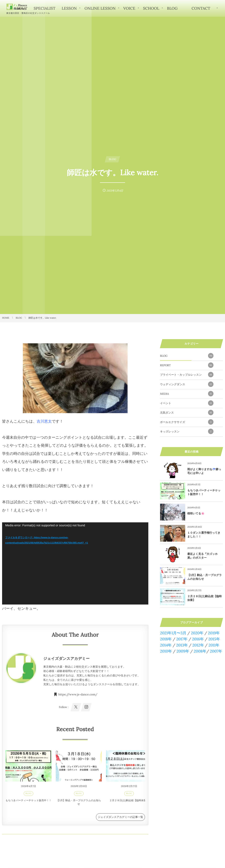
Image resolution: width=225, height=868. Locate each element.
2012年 (198, 645)
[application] (75, 563)
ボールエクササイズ (187, 422)
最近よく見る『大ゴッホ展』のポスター (202, 556)
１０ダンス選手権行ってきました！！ (204, 535)
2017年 (182, 639)
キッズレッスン (187, 431)
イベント (187, 403)
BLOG (29, 795)
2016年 (198, 639)
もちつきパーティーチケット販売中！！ (28, 802)
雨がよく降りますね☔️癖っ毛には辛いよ (204, 471)
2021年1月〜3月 (173, 633)
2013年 (182, 645)
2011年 (214, 645)
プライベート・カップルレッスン (187, 375)
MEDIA (187, 394)
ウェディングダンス (187, 384)
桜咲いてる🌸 (196, 513)
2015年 (214, 639)
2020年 (197, 633)
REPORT (187, 365)
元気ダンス (187, 413)
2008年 (200, 651)
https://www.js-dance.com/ (78, 698)
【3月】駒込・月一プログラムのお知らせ (79, 804)
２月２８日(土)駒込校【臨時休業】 (129, 802)
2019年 (214, 633)
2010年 (166, 651)
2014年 (166, 645)
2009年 (183, 651)
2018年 (166, 639)
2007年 (216, 651)
